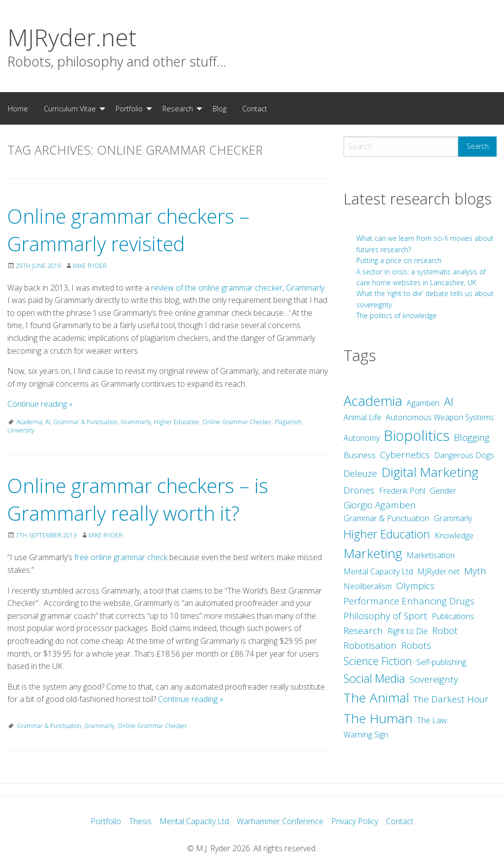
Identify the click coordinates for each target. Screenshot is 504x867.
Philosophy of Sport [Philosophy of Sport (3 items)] (385, 616)
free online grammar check (121, 557)
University (21, 430)
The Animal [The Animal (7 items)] (376, 698)
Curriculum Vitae (70, 109)
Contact (255, 109)
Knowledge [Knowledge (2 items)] (454, 535)
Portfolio (129, 109)
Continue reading (40, 404)
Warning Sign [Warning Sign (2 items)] (366, 734)
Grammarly (136, 422)
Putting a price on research (399, 260)
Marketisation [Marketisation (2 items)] (431, 555)
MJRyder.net (72, 37)
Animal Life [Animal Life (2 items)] (362, 417)
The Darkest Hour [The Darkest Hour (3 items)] (451, 699)
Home (18, 109)
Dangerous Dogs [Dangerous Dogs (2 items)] (464, 455)
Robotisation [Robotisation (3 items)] (370, 645)
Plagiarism (288, 422)
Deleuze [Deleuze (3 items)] (360, 473)
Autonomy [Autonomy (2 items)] (362, 438)
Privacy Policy (355, 821)
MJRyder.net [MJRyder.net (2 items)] (439, 571)
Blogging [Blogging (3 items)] (472, 437)
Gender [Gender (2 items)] (443, 491)
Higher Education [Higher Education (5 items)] (387, 534)
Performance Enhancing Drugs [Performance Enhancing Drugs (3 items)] (409, 601)
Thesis (140, 821)
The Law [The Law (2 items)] (432, 720)
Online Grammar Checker (237, 422)
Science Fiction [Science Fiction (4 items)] (378, 661)
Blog (220, 109)
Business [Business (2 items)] (360, 455)
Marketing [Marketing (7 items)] (373, 553)
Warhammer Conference (280, 821)
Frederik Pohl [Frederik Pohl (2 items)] (402, 491)
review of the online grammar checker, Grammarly (238, 288)
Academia (30, 422)
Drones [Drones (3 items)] (359, 490)
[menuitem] (18, 108)
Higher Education (177, 422)
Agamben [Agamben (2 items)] (423, 403)
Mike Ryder (90, 266)
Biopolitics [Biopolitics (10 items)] (417, 435)
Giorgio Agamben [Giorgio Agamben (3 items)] (380, 505)
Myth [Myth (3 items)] (475, 571)
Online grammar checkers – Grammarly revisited (128, 230)
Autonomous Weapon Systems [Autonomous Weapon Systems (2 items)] (440, 417)
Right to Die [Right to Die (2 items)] (408, 631)
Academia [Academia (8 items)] (373, 401)
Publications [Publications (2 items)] (453, 616)
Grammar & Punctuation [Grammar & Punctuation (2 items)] (386, 518)
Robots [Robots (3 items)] (416, 645)
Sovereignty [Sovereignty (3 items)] (434, 679)
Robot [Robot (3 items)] (445, 631)
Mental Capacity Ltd (194, 821)
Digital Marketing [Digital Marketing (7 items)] (430, 472)
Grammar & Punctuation (85, 422)
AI (48, 422)
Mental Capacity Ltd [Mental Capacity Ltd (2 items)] (378, 571)
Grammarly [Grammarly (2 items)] (453, 518)
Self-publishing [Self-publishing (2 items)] (441, 662)
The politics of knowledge (396, 316)
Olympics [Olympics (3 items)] (415, 586)
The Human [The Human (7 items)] (378, 718)
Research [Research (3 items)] (363, 631)
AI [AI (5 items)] (449, 401)
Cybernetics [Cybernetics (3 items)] (405, 455)
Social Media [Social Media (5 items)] (374, 678)
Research (178, 109)
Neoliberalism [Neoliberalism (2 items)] (368, 586)
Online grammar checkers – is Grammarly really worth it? (138, 499)
